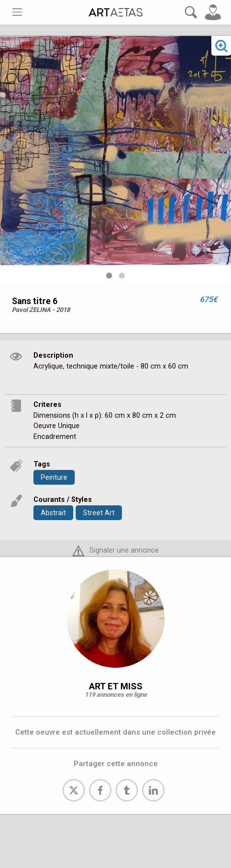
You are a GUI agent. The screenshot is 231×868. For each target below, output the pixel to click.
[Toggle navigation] (17, 12)
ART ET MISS (116, 686)
